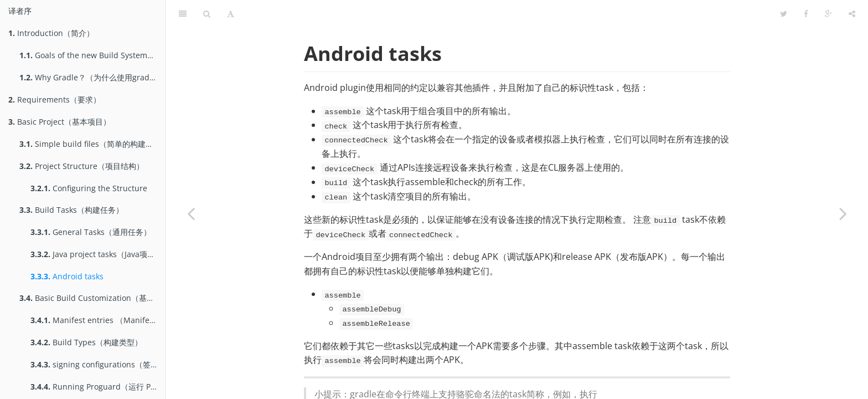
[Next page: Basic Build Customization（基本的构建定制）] (843, 213)
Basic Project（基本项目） (60, 122)
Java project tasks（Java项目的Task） (98, 254)
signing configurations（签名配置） (98, 364)
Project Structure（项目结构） (82, 166)
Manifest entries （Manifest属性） (98, 320)
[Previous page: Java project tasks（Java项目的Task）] (191, 213)
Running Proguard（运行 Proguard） (98, 387)
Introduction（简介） (51, 33)
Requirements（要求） (55, 99)
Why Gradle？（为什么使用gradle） (92, 77)
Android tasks (67, 276)
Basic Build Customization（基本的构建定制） (92, 298)
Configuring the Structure (89, 188)
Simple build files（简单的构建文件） (92, 144)
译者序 (20, 11)
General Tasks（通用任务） (91, 232)
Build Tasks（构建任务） (71, 210)
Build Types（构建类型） (86, 342)
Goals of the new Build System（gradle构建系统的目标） (92, 55)
